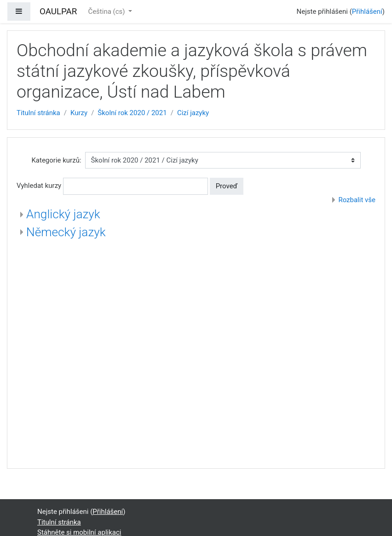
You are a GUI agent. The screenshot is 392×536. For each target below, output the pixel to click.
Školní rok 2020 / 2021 (132, 113)
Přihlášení (367, 12)
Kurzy (79, 113)
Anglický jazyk (63, 214)
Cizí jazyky (193, 113)
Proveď (227, 186)
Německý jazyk (66, 232)
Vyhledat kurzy (39, 186)
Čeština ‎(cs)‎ (107, 12)
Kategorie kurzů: (56, 160)
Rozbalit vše (357, 200)
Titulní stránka (38, 113)
